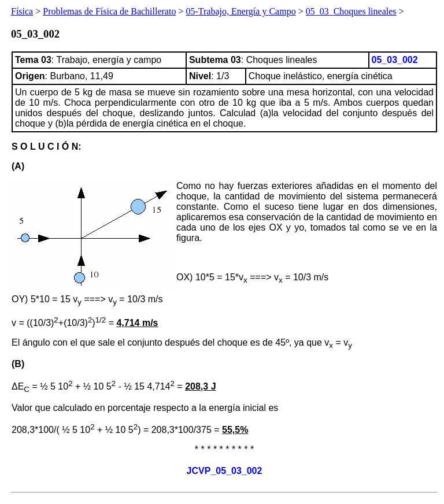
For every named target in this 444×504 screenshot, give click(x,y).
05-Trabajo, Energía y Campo (240, 11)
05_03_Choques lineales (351, 11)
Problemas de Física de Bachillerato (109, 11)
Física (22, 11)
